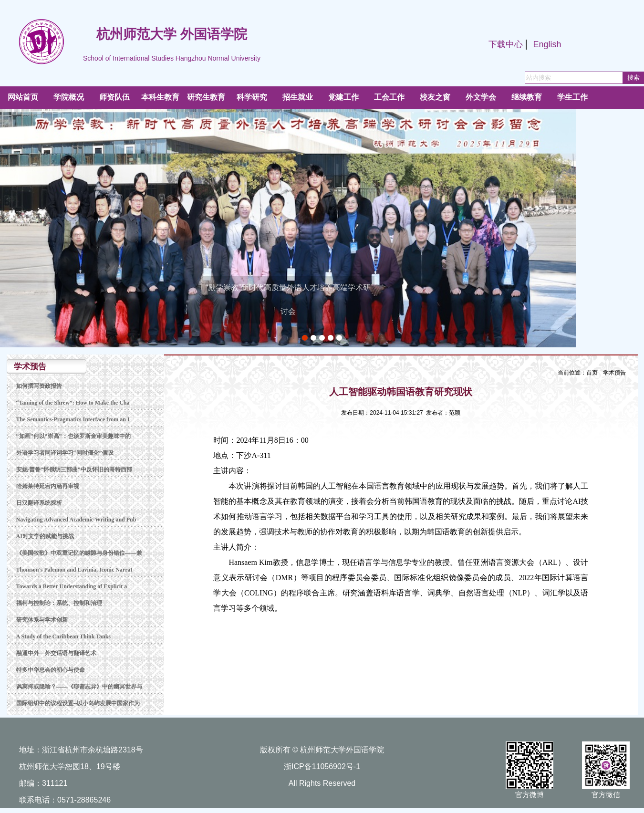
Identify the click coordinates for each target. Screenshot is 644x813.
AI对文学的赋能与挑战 (45, 536)
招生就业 (298, 97)
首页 (592, 373)
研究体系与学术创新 (42, 620)
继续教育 (527, 97)
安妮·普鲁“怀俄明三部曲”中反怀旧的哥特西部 (74, 469)
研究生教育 (206, 97)
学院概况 (69, 97)
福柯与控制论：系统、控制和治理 (59, 603)
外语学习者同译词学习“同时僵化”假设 (65, 453)
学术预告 (614, 373)
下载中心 (506, 44)
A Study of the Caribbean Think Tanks (64, 636)
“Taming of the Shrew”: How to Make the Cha (73, 403)
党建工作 (343, 97)
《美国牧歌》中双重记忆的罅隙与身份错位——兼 (79, 553)
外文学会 (481, 97)
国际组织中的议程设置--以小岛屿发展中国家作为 (78, 703)
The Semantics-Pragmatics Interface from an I (73, 419)
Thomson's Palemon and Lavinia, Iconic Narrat (74, 570)
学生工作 (572, 97)
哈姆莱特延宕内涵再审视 (48, 486)
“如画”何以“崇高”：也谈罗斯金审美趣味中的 (73, 436)
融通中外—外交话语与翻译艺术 (56, 653)
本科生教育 (160, 97)
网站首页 (23, 97)
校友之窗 (435, 97)
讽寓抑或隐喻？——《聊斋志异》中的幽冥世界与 (79, 687)
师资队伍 (114, 97)
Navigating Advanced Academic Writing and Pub (76, 520)
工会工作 (389, 97)
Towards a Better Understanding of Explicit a (72, 586)
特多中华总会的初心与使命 (51, 670)
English (547, 44)
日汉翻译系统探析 (39, 503)
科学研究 (252, 97)
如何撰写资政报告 (39, 386)
